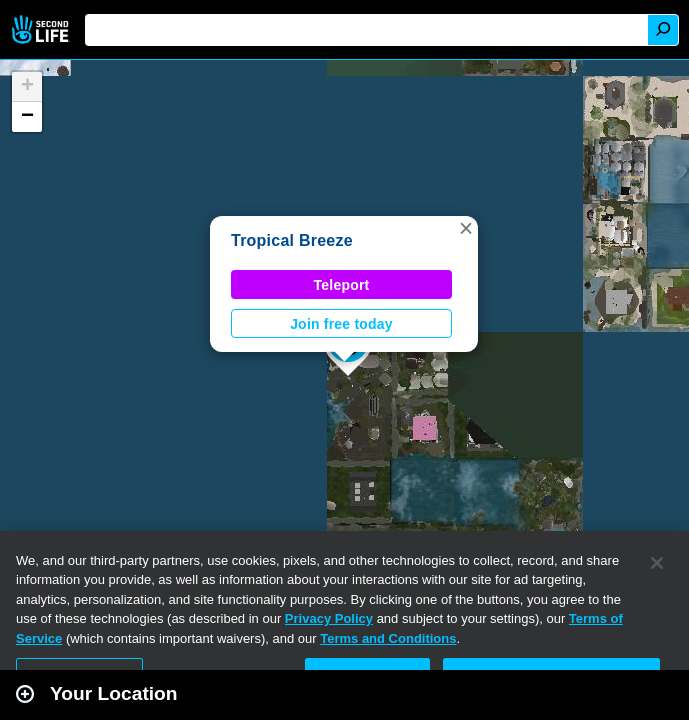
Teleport (342, 285)
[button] (466, 228)
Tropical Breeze (292, 240)
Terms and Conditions (388, 638)
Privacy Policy (329, 618)
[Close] (657, 563)
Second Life (42, 29)
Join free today (341, 324)
